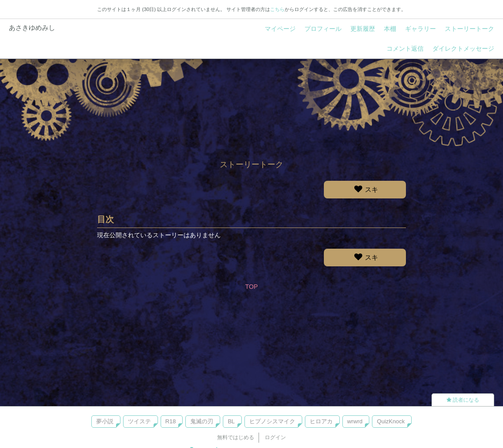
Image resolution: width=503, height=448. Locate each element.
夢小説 (105, 421)
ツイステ (139, 421)
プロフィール (323, 29)
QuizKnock (391, 421)
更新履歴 (363, 29)
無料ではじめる (236, 437)
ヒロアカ (321, 421)
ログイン (275, 437)
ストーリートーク (469, 29)
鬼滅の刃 (202, 421)
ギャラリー (420, 29)
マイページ (280, 29)
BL (231, 421)
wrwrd (355, 421)
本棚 (390, 29)
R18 (171, 421)
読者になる (463, 400)
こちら (277, 9)
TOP (252, 287)
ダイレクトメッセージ (463, 49)
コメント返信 (405, 49)
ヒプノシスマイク (272, 421)
